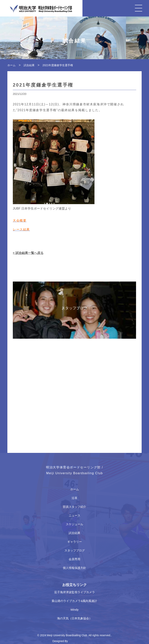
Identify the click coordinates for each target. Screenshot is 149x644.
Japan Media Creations (83, 641)
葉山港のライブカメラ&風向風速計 (74, 601)
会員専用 (74, 559)
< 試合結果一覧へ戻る (28, 253)
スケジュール (74, 524)
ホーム (75, 489)
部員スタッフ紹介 (74, 507)
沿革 (74, 498)
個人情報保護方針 (74, 568)
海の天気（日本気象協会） (74, 618)
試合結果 (74, 533)
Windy (74, 610)
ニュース (74, 515)
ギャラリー (75, 542)
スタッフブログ (75, 550)
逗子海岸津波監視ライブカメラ (74, 592)
